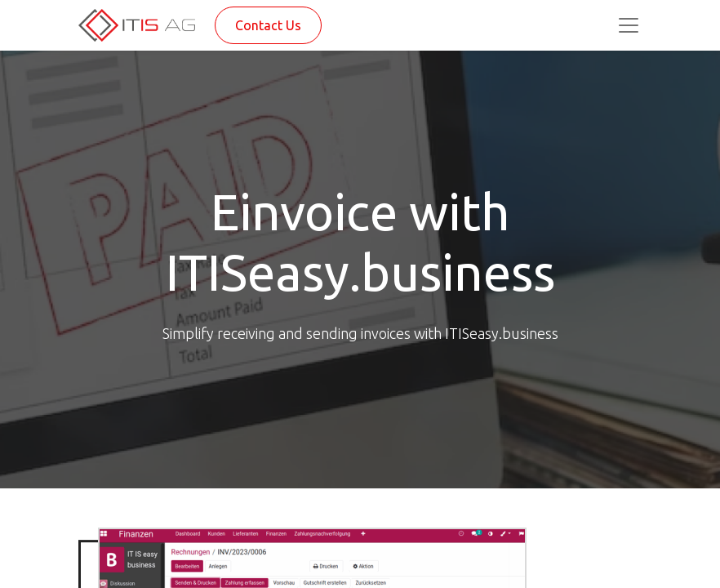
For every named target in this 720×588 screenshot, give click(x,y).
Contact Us (268, 25)
